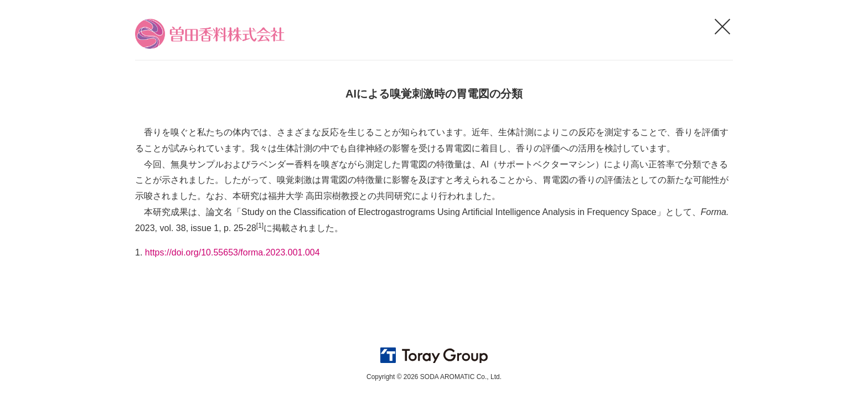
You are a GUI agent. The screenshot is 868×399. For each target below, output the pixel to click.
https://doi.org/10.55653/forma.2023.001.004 (232, 252)
